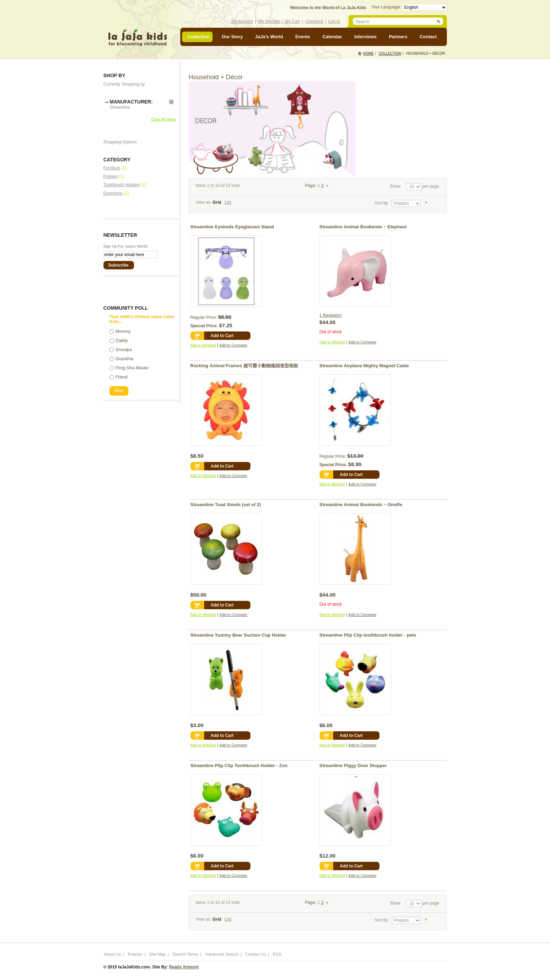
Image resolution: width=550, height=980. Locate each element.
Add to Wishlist (203, 345)
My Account (242, 21)
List (228, 202)
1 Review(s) (331, 315)
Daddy (122, 341)
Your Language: (387, 7)
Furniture (112, 168)
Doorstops (113, 193)
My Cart (293, 21)
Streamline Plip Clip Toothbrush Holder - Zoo (239, 766)
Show (395, 186)
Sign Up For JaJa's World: (126, 246)
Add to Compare (233, 345)
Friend (122, 377)
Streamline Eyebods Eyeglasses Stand (232, 227)
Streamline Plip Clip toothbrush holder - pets (368, 635)
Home (368, 53)
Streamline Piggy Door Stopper (353, 766)
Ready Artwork (184, 967)
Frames (111, 176)
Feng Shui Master (132, 368)
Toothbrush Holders (122, 185)
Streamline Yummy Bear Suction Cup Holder (239, 635)
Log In (334, 21)
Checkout (314, 21)
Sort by (381, 203)
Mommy (123, 331)
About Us (112, 954)
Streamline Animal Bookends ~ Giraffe (361, 505)
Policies (135, 954)
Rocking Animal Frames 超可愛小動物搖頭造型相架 (244, 366)
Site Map (157, 954)
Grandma (125, 359)
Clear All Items (164, 119)
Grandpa (124, 350)
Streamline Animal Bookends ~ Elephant (363, 227)
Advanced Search (222, 954)
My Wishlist (269, 21)
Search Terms (186, 954)
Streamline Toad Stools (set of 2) (226, 505)
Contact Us (256, 954)
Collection (390, 53)
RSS (277, 954)
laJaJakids (137, 38)
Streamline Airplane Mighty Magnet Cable (364, 366)
